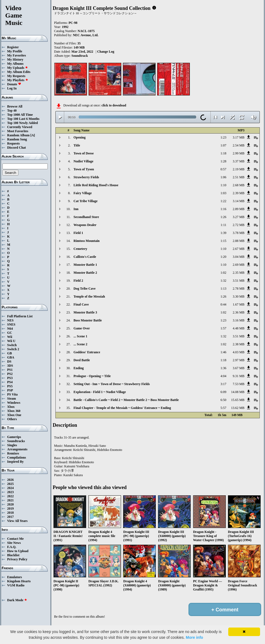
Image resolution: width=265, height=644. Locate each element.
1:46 (223, 352)
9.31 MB (239, 376)
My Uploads (18, 68)
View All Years (17, 521)
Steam (12, 399)
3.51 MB (239, 281)
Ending (79, 368)
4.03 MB (239, 352)
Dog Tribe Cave (84, 289)
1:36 (223, 368)
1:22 (223, 201)
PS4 (10, 382)
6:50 (223, 400)
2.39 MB (239, 193)
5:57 (223, 408)
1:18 (223, 153)
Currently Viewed (20, 127)
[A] (33, 135)
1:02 (223, 273)
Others (12, 419)
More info (194, 637)
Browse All (15, 106)
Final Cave (81, 304)
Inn (76, 209)
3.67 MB (239, 368)
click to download (114, 105)
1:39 (223, 233)
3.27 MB (239, 217)
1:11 (223, 225)
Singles (12, 445)
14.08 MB (238, 392)
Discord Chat (16, 148)
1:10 (223, 185)
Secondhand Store (86, 217)
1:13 (223, 289)
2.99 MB (239, 153)
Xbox (11, 407)
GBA (11, 357)
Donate (14, 84)
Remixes (13, 453)
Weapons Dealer (85, 225)
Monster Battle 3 (85, 312)
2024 (10, 488)
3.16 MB (239, 320)
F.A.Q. (12, 547)
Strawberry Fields (86, 177)
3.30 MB (239, 296)
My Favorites (16, 55)
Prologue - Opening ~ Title (92, 376)
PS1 (10, 370)
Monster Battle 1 (85, 265)
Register (13, 47)
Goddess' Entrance (87, 352)
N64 (10, 329)
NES (10, 320)
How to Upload (18, 551)
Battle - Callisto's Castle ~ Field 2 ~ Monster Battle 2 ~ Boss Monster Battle (126, 400)
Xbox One (14, 415)
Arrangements (17, 449)
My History (15, 60)
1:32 (223, 281)
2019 (10, 509)
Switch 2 (13, 349)
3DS (10, 366)
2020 (10, 504)
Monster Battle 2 (85, 273)
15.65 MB (238, 400)
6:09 (223, 392)
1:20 (223, 257)
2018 (10, 513)
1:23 (223, 137)
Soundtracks (16, 441)
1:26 (223, 217)
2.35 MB (239, 273)
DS (9, 361)
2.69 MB (239, 265)
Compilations (17, 457)
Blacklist (13, 555)
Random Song (17, 139)
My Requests (16, 76)
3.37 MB (239, 161)
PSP (10, 390)
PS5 (10, 386)
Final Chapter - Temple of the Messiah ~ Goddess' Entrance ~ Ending (122, 408)
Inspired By (15, 462)
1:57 (223, 328)
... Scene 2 (80, 344)
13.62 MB (238, 408)
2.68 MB (239, 185)
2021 (10, 500)
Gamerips (14, 437)
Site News (14, 543)
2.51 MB (239, 177)
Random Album (18, 135)
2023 (10, 492)
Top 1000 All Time (20, 115)
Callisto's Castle (85, 257)
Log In (12, 88)
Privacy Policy (17, 559)
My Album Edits (19, 72)
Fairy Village (83, 193)
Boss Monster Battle (88, 320)
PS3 (10, 378)
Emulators (15, 577)
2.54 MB (239, 145)
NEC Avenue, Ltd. (86, 35)
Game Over (82, 328)
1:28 (223, 161)
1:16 (223, 209)
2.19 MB (239, 169)
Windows (14, 403)
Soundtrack (80, 56)
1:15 (223, 241)
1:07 (223, 145)
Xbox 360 (14, 411)
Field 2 (78, 281)
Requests (13, 143)
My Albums (15, 64)
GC (10, 333)
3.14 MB (239, 201)
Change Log (106, 52)
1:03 (223, 193)
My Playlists (18, 80)
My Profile (15, 51)
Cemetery (80, 249)
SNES (11, 324)
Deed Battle (82, 360)
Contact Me (15, 539)
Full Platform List (20, 316)
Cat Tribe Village (86, 201)
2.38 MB (239, 344)
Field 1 (78, 233)
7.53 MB (239, 384)
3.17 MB (239, 137)
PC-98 (73, 23)
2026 (10, 480)
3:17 (223, 384)
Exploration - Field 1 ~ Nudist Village (100, 392)
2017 (10, 517)
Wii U (11, 341)
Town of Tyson (84, 169)
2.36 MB (239, 312)
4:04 (223, 376)
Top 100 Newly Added (22, 123)
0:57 (223, 169)
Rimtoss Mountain (87, 241)
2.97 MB (239, 360)
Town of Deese (84, 153)
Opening (80, 137)
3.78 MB (239, 233)
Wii (10, 337)
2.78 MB (239, 289)
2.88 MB (239, 241)
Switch (12, 345)
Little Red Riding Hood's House (96, 185)
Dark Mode (17, 600)
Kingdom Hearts (19, 581)
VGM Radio (16, 585)
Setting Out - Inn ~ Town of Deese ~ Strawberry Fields (112, 384)
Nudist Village (83, 161)
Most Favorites (18, 131)
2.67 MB (239, 249)
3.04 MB (239, 257)
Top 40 (12, 111)
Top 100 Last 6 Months (23, 119)
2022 (10, 496)
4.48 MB (239, 328)
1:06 (223, 177)
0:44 (223, 304)
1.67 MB (239, 304)
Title (77, 145)
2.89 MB (239, 209)
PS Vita (12, 394)
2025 (10, 484)
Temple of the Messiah (89, 296)
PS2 (10, 374)
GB (9, 353)
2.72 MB (239, 225)
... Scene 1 (80, 336)
